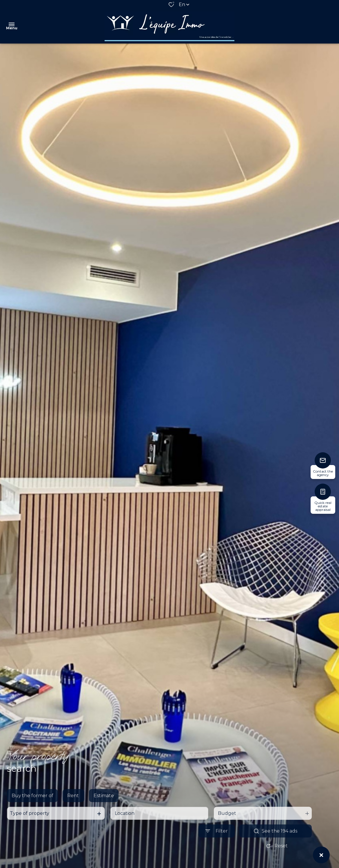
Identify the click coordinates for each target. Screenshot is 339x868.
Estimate (104, 809)
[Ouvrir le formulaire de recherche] (217, 844)
